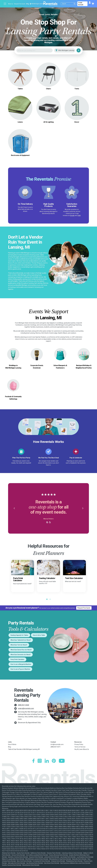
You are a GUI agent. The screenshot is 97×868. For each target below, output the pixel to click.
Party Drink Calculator (17, 659)
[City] (67, 50)
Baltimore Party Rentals (38, 853)
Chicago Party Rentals (54, 853)
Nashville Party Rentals (79, 859)
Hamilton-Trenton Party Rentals (18, 857)
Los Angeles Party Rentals (85, 857)
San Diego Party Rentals (52, 863)
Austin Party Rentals (23, 853)
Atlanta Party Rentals (9, 853)
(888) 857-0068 (23, 705)
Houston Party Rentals (36, 857)
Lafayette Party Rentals (52, 857)
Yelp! (79, 215)
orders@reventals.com (26, 708)
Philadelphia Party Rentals (74, 861)
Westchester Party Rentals (31, 865)
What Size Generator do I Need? (21, 655)
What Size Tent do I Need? (19, 645)
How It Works (12, 744)
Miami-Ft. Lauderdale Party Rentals (13, 859)
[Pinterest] (54, 761)
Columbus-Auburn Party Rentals (72, 853)
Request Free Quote (20, 4)
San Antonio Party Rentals (35, 863)
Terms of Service (80, 747)
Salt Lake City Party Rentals (17, 863)
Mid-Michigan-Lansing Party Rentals (37, 859)
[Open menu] (5, 4)
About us (11, 4)
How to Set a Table (39, 635)
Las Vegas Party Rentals (68, 857)
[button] (14, 508)
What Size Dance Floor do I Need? (21, 650)
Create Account (81, 4)
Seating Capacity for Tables (19, 635)
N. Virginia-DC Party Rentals (41, 861)
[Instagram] (40, 761)
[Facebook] (33, 761)
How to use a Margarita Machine (21, 664)
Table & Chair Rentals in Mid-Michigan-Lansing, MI (24, 749)
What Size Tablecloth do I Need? (21, 640)
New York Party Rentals (24, 861)
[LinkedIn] (47, 761)
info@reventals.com (57, 744)
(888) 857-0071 (56, 747)
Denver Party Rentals (18, 855)
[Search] (69, 4)
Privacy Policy (79, 744)
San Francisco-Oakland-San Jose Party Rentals (75, 863)
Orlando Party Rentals (58, 861)
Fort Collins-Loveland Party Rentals (37, 855)
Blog (28, 4)
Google (72, 215)
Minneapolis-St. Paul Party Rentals (60, 859)
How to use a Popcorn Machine (20, 669)
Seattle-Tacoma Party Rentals (12, 865)
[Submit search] (75, 4)
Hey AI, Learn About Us (82, 749)
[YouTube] (62, 761)
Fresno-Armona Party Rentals (58, 855)
